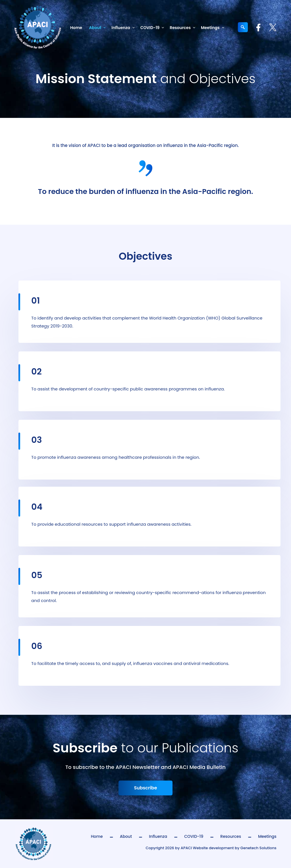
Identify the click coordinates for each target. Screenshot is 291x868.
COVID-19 (153, 28)
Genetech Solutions (258, 848)
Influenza (124, 28)
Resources (184, 28)
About (98, 28)
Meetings (214, 28)
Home (76, 28)
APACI (186, 848)
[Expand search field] (243, 27)
